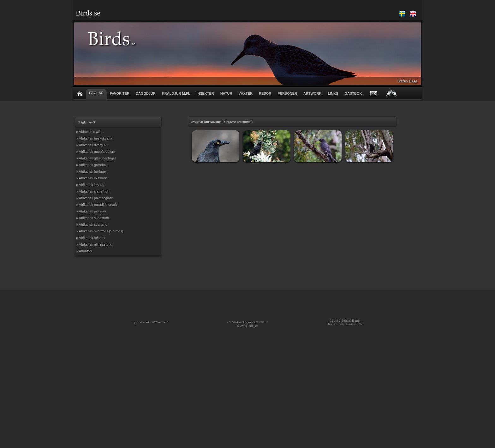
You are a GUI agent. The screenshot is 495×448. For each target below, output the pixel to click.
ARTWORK (312, 93)
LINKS (333, 93)
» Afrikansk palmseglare (95, 198)
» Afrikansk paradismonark (97, 205)
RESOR (265, 93)
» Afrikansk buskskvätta (94, 138)
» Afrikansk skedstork (92, 218)
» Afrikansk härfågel (91, 171)
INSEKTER (205, 93)
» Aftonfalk (84, 251)
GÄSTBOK (353, 93)
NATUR (226, 93)
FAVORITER (120, 93)
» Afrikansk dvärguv (91, 145)
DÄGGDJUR (146, 93)
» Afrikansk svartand (92, 224)
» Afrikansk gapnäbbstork (96, 152)
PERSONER (287, 93)
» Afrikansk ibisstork (91, 178)
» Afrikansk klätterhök (93, 191)
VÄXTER (245, 93)
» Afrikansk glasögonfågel (96, 158)
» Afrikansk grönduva (92, 165)
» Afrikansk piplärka (91, 211)
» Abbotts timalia (89, 132)
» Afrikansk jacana (90, 185)
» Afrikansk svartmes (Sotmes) (100, 231)
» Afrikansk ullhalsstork (94, 244)
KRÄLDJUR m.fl (176, 93)
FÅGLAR (96, 93)
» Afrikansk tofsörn (90, 238)
